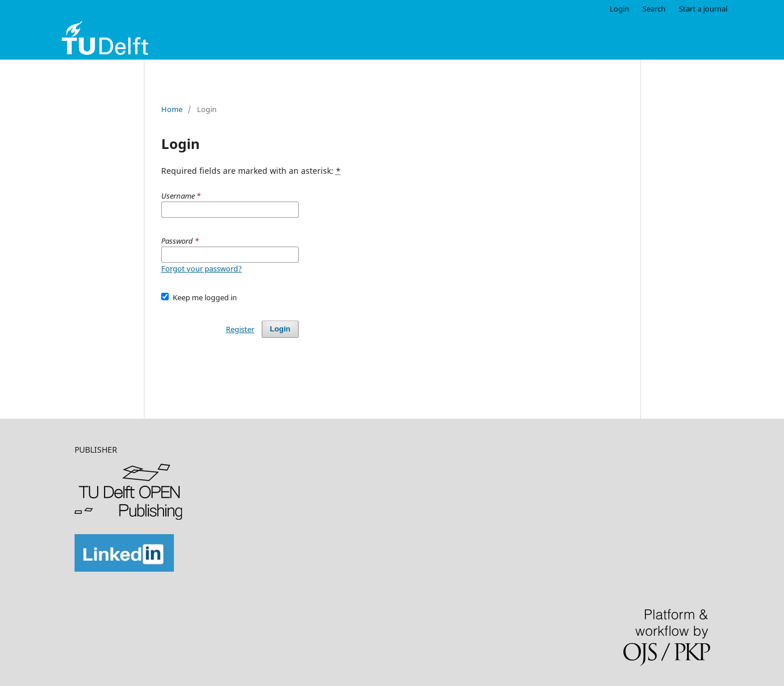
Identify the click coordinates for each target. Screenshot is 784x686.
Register (240, 329)
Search (654, 9)
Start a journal (703, 9)
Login (619, 9)
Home (172, 109)
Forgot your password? (202, 269)
